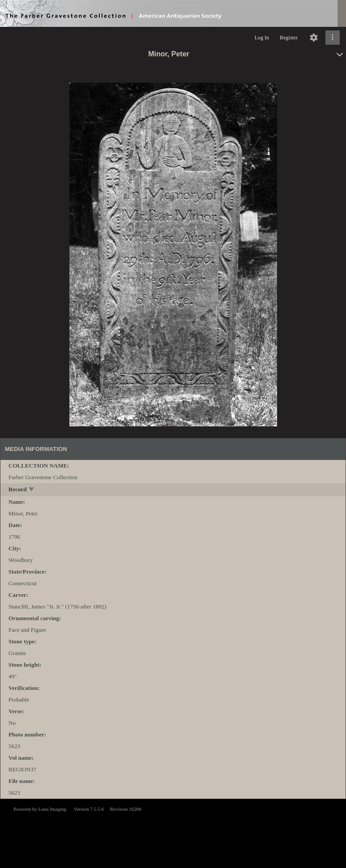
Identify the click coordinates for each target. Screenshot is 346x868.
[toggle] (32, 490)
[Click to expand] (333, 38)
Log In (262, 38)
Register (289, 38)
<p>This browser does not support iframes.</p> (173, 833)
